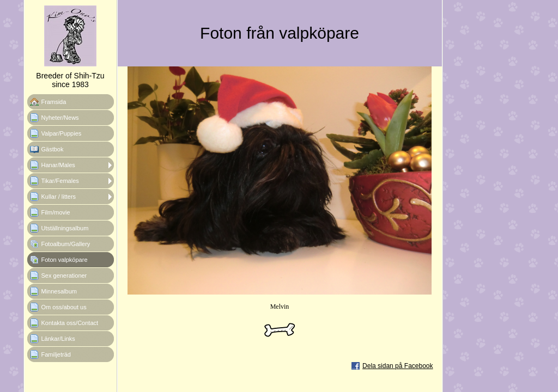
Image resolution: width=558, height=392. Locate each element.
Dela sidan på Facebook (398, 366)
